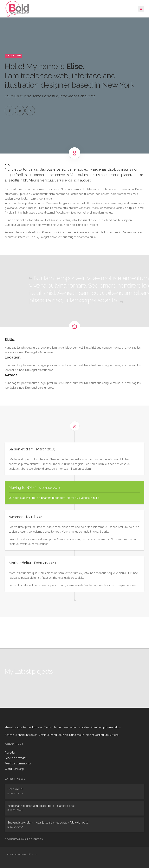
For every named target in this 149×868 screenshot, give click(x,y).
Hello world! (15, 789)
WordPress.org (14, 769)
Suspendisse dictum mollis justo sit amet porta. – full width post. (48, 823)
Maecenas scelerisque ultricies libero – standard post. (41, 806)
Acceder (10, 753)
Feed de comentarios (18, 763)
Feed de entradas (16, 758)
